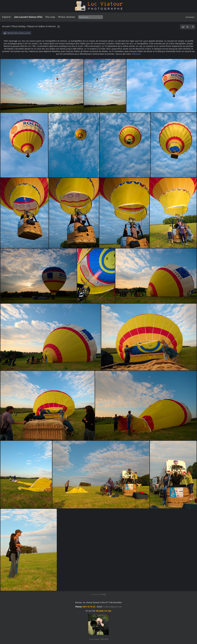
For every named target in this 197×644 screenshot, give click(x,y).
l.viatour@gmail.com (112, 607)
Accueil (6, 26)
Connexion (190, 17)
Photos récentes (67, 17)
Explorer (7, 17)
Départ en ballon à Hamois (42, 26)
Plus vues (50, 17)
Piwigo (104, 594)
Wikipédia (136, 54)
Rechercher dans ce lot (19, 33)
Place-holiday (19, 26)
